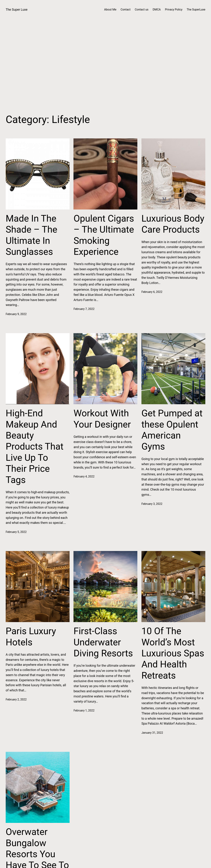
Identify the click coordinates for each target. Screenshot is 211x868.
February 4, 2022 (84, 476)
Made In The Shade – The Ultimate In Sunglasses (31, 235)
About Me (110, 10)
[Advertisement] (105, 67)
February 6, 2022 (152, 292)
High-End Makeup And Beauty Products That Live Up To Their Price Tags (35, 446)
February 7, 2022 (84, 309)
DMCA (157, 10)
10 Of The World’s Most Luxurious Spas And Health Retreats (173, 653)
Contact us (142, 10)
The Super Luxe (17, 10)
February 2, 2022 (16, 699)
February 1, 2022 (84, 710)
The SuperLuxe (196, 10)
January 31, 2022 (152, 733)
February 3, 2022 (152, 504)
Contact (126, 10)
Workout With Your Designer (102, 419)
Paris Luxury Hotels (31, 637)
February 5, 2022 (16, 532)
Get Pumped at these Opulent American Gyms (172, 430)
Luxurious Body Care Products (173, 224)
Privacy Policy (174, 10)
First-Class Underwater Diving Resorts (103, 642)
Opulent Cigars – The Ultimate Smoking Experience (104, 235)
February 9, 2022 (16, 314)
